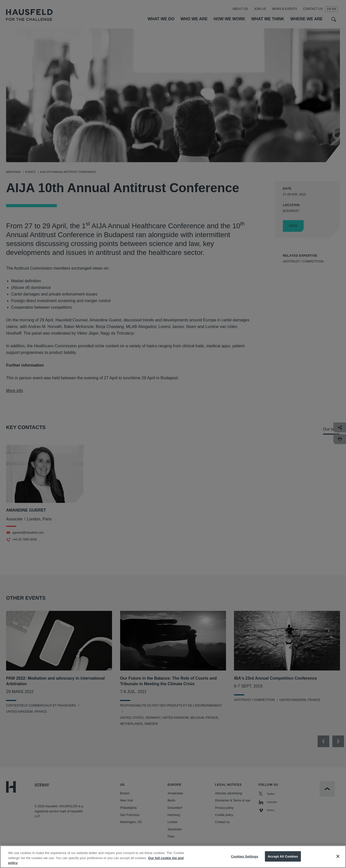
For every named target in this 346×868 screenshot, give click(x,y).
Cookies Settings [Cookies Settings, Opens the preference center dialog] (245, 861)
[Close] (338, 861)
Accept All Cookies (283, 861)
